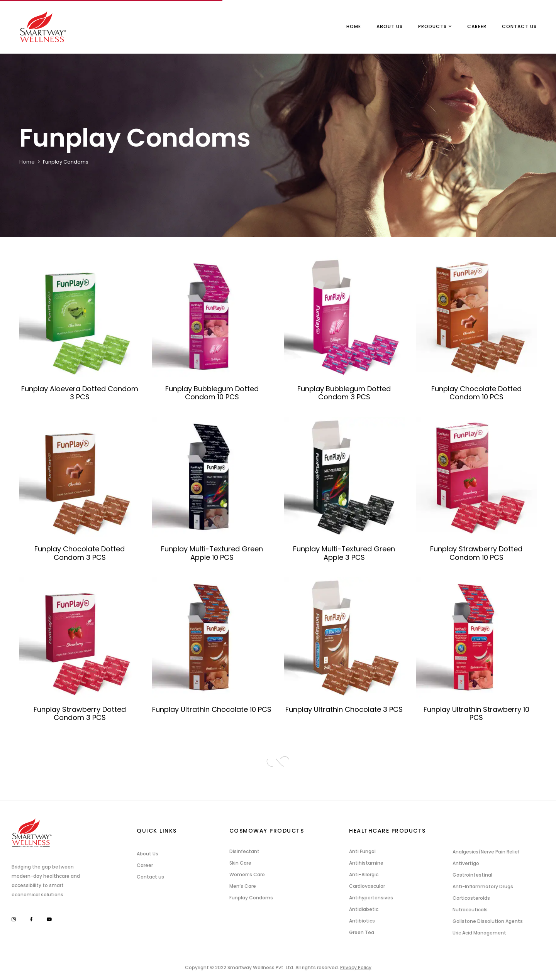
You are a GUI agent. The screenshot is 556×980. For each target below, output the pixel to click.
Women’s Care (247, 874)
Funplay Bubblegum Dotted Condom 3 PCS (344, 393)
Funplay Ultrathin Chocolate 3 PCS (344, 709)
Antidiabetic (364, 909)
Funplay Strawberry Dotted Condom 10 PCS (476, 553)
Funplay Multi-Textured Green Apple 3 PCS (344, 553)
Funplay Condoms (251, 898)
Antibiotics (362, 921)
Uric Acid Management (479, 933)
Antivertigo (466, 863)
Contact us (150, 877)
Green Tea (362, 932)
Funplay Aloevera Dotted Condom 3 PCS (80, 393)
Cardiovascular (367, 886)
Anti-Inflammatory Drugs (483, 886)
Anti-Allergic (364, 874)
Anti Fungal (362, 851)
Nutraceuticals (470, 910)
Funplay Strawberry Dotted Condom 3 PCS (80, 714)
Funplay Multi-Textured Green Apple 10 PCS (212, 553)
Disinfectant (244, 851)
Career (145, 865)
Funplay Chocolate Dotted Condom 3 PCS (80, 553)
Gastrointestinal (472, 875)
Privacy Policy (356, 967)
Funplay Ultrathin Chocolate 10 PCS (212, 709)
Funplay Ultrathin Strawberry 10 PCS (476, 714)
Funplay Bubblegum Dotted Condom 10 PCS (212, 393)
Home (27, 162)
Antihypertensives (371, 898)
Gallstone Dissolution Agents (488, 921)
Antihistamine (366, 863)
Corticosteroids (471, 898)
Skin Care (240, 863)
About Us (147, 854)
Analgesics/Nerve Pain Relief (486, 852)
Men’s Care (243, 886)
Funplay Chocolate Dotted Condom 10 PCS (476, 393)
